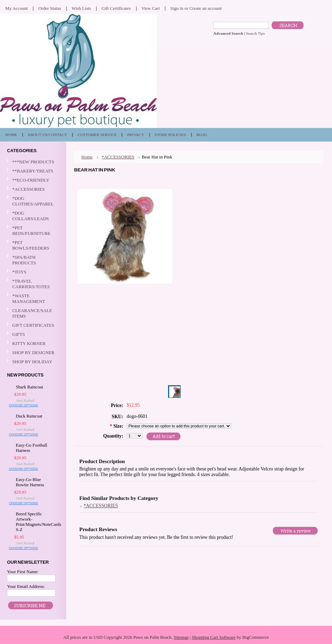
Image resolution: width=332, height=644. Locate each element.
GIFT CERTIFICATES (33, 325)
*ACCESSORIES (32, 189)
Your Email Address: (26, 586)
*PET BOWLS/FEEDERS (32, 245)
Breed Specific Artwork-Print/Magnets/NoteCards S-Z (34, 522)
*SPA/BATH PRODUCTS (24, 260)
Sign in (177, 8)
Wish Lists (81, 8)
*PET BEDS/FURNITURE (32, 231)
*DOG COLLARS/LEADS (32, 216)
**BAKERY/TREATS (32, 171)
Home (87, 157)
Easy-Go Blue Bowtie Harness (30, 482)
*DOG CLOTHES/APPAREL (32, 201)
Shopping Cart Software (214, 637)
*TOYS (32, 272)
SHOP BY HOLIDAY (32, 362)
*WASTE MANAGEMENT (32, 299)
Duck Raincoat (29, 416)
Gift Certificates (116, 8)
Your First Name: (23, 572)
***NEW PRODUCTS (33, 162)
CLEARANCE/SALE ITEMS (32, 313)
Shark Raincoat (29, 387)
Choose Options (23, 405)
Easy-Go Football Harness (32, 448)
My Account (16, 8)
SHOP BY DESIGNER (32, 353)
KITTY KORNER (29, 343)
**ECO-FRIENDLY (31, 180)
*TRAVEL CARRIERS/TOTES (32, 284)
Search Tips (255, 33)
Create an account (205, 8)
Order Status (50, 8)
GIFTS (32, 335)
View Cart (151, 8)
